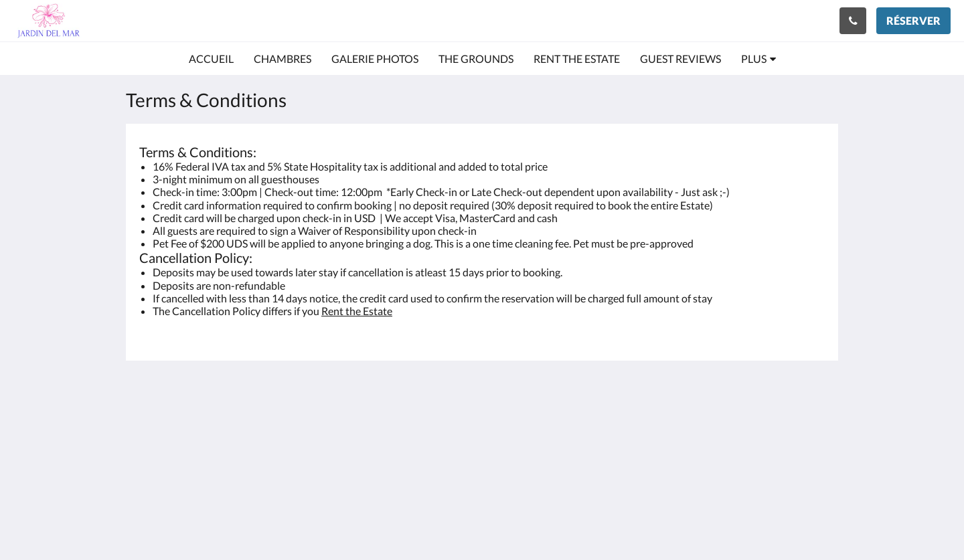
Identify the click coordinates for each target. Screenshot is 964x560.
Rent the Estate (357, 311)
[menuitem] (211, 59)
